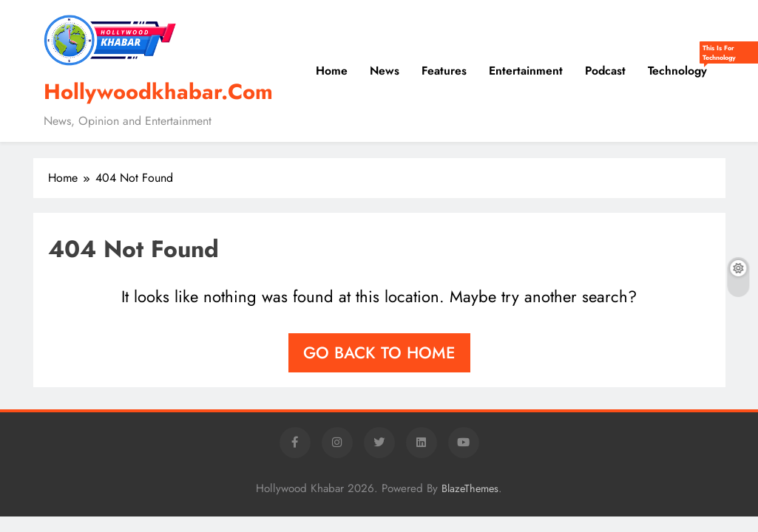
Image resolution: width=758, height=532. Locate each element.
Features (444, 71)
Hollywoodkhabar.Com (158, 92)
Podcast (605, 71)
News (385, 71)
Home (332, 71)
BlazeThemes (470, 488)
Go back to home (379, 352)
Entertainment (526, 71)
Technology (683, 65)
